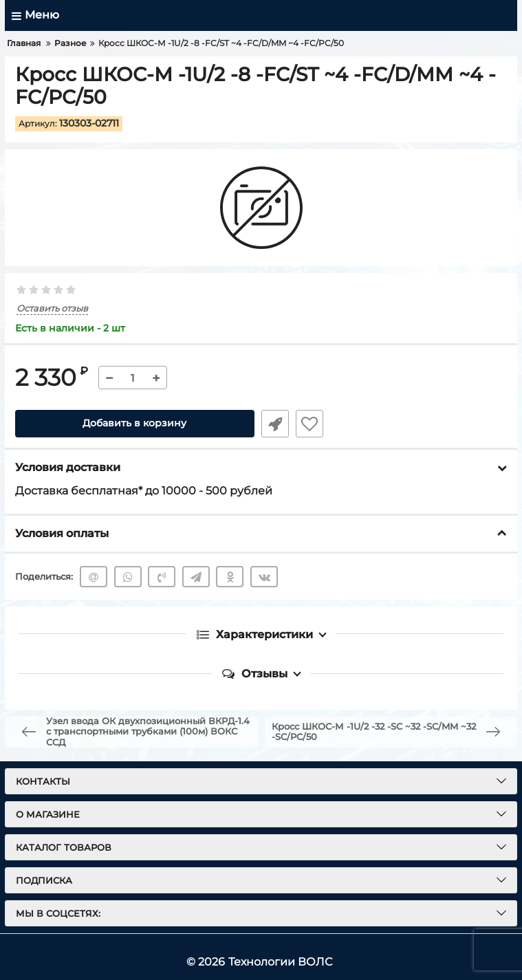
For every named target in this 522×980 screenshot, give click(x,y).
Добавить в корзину (134, 424)
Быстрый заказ (275, 424)
